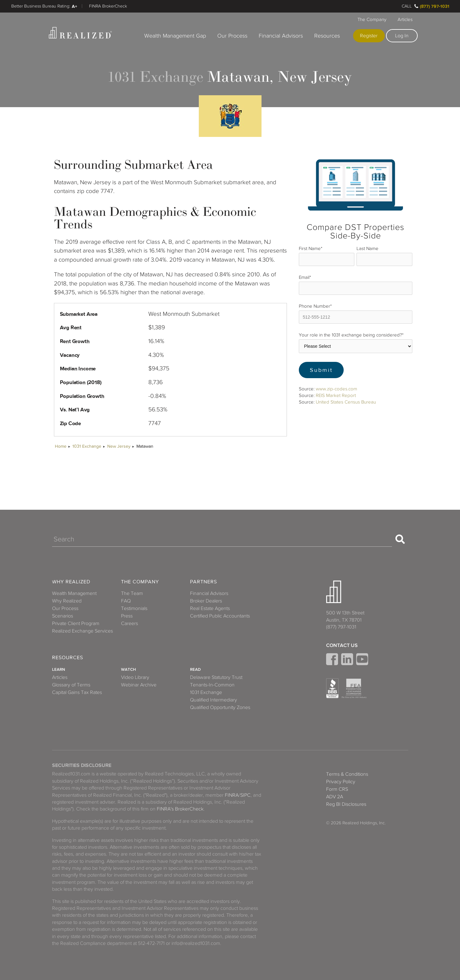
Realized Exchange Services (82, 631)
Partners (204, 582)
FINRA (232, 795)
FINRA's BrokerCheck (180, 809)
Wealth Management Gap (175, 36)
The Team (132, 593)
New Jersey (119, 446)
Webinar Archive (139, 685)
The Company (372, 19)
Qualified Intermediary (214, 700)
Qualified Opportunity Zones (220, 707)
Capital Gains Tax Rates (77, 692)
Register (369, 36)
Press (127, 616)
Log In (402, 36)
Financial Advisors (281, 36)
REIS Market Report (336, 395)
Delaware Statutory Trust (216, 677)
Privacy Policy (341, 782)
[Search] (222, 539)
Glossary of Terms (71, 685)
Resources (327, 36)
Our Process (232, 36)
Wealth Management (74, 593)
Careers (130, 623)
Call (407, 6)
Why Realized (71, 582)
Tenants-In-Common (212, 685)
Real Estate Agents (210, 608)
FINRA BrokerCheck (108, 6)
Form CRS (337, 789)
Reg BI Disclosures (346, 804)
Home (61, 446)
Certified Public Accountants (220, 616)
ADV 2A (335, 797)
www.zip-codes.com (336, 389)
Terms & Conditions (347, 774)
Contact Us (342, 645)
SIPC (245, 795)
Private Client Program (76, 623)
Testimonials (134, 608)
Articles (405, 19)
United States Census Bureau (346, 402)
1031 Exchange (87, 446)
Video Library (135, 677)
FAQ (126, 601)
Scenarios (63, 616)
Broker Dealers (206, 601)
